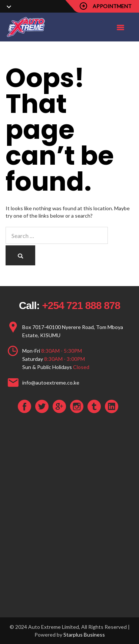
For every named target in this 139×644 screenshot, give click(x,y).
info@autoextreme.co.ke (51, 383)
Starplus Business (84, 635)
